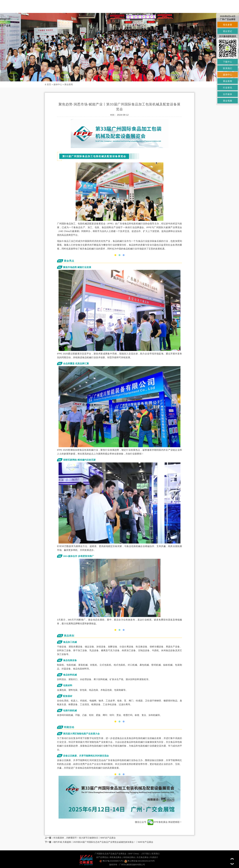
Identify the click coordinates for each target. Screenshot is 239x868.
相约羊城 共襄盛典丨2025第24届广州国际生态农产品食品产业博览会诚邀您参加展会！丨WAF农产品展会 (103, 842)
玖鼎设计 (154, 857)
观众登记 (228, 31)
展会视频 (228, 101)
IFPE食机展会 (158, 822)
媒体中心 (58, 84)
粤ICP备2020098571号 (111, 861)
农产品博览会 (102, 857)
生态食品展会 (143, 857)
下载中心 (228, 62)
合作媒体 (228, 94)
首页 (49, 84)
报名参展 (228, 25)
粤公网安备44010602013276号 (140, 861)
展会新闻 (69, 84)
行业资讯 (228, 88)
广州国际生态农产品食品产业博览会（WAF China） (118, 854)
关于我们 (146, 854)
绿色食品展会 (129, 857)
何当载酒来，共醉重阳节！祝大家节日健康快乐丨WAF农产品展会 (85, 838)
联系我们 (156, 854)
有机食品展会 (116, 857)
